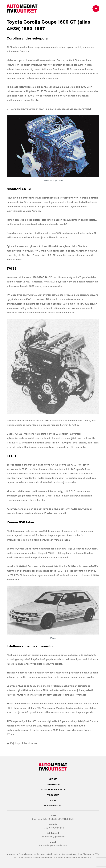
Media (53, 800)
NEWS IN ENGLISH (53, 806)
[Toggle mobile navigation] (96, 9)
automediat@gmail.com (53, 836)
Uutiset (53, 779)
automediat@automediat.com (53, 845)
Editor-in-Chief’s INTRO (53, 790)
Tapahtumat (53, 784)
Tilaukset (53, 795)
